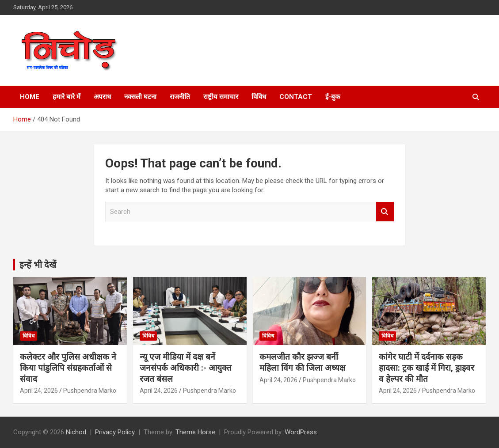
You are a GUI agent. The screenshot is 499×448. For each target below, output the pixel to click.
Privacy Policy (115, 432)
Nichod (76, 432)
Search (385, 212)
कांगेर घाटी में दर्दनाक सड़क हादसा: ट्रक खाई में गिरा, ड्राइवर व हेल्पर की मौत (427, 368)
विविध (259, 97)
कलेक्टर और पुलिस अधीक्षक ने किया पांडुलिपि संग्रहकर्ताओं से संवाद (68, 368)
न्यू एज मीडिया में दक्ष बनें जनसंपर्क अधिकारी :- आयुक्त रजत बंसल (186, 368)
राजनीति (180, 97)
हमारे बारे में (67, 97)
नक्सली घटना (140, 97)
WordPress (301, 432)
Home (30, 97)
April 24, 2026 (39, 391)
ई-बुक (333, 97)
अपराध (102, 97)
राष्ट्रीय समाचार (221, 97)
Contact (296, 97)
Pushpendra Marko (90, 391)
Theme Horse (195, 432)
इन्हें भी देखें (38, 265)
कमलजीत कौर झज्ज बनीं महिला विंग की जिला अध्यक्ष (303, 362)
